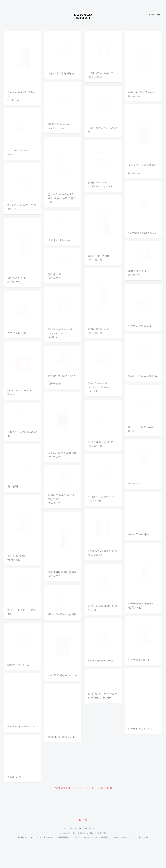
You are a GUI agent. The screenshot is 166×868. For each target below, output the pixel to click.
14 (107, 788)
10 (89, 788)
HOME (57, 788)
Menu (153, 15)
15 (111, 788)
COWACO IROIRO (83, 16)
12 (98, 788)
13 (102, 788)
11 (93, 788)
